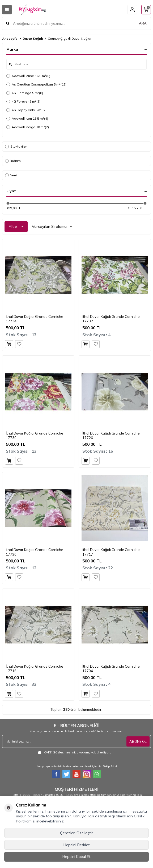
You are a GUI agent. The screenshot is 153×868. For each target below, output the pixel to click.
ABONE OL (138, 741)
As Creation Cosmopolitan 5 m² (36, 84)
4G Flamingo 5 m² (25, 93)
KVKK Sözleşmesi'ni (59, 752)
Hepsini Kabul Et (76, 857)
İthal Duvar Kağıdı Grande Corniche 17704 (111, 669)
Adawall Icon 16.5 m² (27, 119)
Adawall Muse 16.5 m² (28, 76)
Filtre (16, 226)
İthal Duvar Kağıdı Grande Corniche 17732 (111, 319)
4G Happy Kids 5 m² (26, 110)
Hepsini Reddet (77, 845)
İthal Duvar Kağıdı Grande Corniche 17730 (35, 435)
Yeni (11, 175)
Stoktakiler (16, 146)
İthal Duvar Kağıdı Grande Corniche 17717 (111, 552)
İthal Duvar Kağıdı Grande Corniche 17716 (35, 669)
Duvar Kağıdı (33, 38)
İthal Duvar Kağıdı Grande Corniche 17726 (111, 435)
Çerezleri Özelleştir (76, 833)
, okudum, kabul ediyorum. (76, 752)
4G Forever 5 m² (23, 102)
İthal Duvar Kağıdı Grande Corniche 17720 (35, 552)
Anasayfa (10, 38)
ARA (143, 23)
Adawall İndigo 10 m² (28, 127)
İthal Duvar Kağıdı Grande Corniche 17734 (35, 319)
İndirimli (14, 161)
